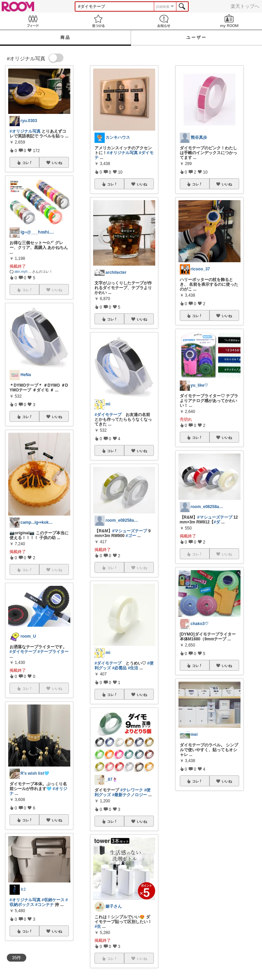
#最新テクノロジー (130, 795)
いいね (57, 163)
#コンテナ (45, 905)
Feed (33, 21)
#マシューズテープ (130, 531)
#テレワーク (132, 790)
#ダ (217, 522)
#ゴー (131, 536)
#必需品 (120, 668)
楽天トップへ (245, 6)
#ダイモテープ (23, 652)
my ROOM (229, 21)
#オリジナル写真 (25, 131)
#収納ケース (53, 900)
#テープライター (53, 652)
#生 (98, 926)
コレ (27, 163)
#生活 (133, 668)
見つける (98, 21)
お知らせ (164, 21)
